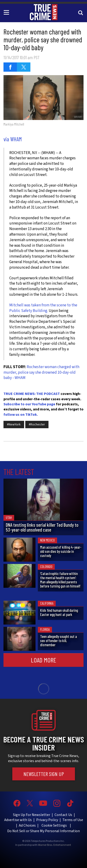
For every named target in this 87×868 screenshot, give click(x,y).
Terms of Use (73, 820)
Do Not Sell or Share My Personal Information (43, 831)
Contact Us (63, 815)
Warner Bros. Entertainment (55, 845)
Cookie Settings (54, 825)
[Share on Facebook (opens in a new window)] (10, 67)
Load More (43, 660)
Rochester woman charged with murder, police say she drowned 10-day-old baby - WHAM (41, 372)
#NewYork (14, 425)
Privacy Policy (47, 820)
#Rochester (37, 425)
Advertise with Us (18, 820)
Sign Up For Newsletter (32, 815)
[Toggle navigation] (7, 12)
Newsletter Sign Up (44, 774)
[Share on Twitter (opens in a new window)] (24, 67)
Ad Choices (27, 825)
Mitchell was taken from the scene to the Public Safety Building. (43, 308)
